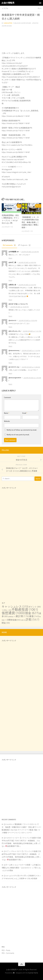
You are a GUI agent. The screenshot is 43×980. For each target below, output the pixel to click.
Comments (9, 245)
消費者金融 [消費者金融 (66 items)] (14, 620)
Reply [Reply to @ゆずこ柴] (10, 280)
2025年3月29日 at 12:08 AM (31, 367)
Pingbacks (24, 245)
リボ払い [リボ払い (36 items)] (6, 610)
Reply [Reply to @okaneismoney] (10, 363)
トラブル (5, 8)
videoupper (8, 23)
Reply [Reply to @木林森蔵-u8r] (10, 258)
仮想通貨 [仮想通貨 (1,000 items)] (13, 613)
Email (25, 413)
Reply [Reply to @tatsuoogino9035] (10, 384)
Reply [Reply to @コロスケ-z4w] (10, 373)
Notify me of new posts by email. (18, 435)
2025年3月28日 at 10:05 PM (19, 307)
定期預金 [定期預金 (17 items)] (12, 617)
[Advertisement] (21, 517)
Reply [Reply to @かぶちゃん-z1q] (10, 346)
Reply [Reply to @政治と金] (10, 300)
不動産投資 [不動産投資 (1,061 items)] (25, 610)
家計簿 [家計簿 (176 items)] (22, 616)
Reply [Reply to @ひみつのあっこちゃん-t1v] (10, 316)
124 (38, 206)
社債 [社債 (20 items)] (23, 620)
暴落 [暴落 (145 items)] (34, 616)
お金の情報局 (8, 3)
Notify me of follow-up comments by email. (22, 430)
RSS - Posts (6, 950)
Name (7, 413)
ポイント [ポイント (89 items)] (35, 607)
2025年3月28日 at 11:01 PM (32, 331)
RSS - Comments (8, 953)
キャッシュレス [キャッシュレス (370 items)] (15, 606)
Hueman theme (33, 973)
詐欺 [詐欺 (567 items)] (33, 619)
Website (7, 421)
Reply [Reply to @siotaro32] (10, 327)
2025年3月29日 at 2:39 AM (32, 378)
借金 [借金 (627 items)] (32, 613)
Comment (7, 398)
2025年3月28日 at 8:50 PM (27, 263)
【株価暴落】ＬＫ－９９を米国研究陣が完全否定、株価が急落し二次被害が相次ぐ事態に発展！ (30, 222)
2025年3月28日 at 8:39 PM (30, 252)
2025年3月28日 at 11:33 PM (31, 351)
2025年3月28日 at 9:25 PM (27, 285)
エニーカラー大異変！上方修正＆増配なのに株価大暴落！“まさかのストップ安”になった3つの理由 (21, 868)
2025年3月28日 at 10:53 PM (28, 321)
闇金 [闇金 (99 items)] (6, 623)
